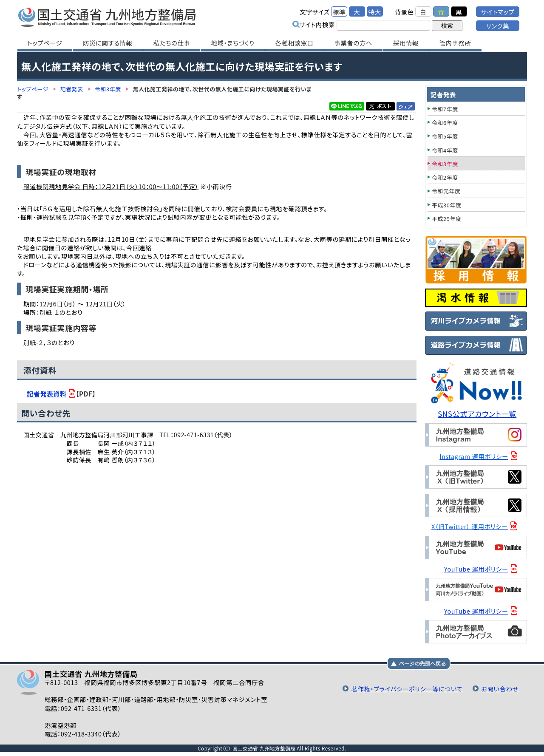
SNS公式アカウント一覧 (477, 414)
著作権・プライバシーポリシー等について (407, 689)
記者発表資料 (47, 394)
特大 (375, 12)
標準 (339, 12)
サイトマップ (498, 12)
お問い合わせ (500, 689)
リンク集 (498, 26)
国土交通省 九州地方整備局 (107, 17)
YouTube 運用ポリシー (476, 569)
